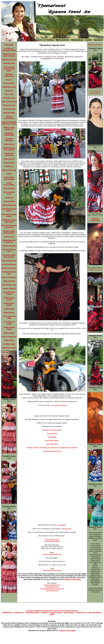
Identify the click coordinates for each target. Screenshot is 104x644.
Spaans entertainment (9, 277)
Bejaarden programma (9, 139)
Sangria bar (9, 91)
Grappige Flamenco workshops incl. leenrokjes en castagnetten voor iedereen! (52, 447)
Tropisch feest (81, 612)
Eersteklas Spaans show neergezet (9, 256)
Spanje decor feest (9, 105)
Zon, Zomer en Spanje (9, 323)
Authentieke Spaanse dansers (9, 210)
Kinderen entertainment (9, 117)
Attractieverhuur (9, 113)
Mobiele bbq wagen (9, 87)
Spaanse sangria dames (9, 328)
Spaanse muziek (56, 612)
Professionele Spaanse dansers (9, 215)
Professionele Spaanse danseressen (9, 226)
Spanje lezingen (9, 163)
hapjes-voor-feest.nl (60, 611)
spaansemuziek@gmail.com (52, 451)
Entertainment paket (9, 59)
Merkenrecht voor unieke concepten (9, 55)
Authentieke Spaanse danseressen (9, 221)
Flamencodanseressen (9, 261)
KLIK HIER (62, 525)
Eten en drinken (9, 83)
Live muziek (52, 437)
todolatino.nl (30, 611)
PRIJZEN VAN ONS (95, 45)
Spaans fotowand (9, 109)
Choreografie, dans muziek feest (9, 241)
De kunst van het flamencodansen (9, 232)
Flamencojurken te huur (9, 250)
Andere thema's (9, 144)
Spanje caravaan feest (9, 101)
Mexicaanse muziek (33, 612)
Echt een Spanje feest (9, 337)
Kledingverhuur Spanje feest (9, 128)
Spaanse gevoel (9, 333)
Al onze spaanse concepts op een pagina (9, 69)
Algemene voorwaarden (72, 579)
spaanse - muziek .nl (95, 270)
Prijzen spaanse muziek (52, 541)
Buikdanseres (7, 612)
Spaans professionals (9, 264)
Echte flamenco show (9, 285)
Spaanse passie (9, 236)
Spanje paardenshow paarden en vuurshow (9, 123)
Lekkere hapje (9, 340)
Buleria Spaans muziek (9, 299)
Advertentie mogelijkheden (9, 134)
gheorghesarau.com (52, 587)
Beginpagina (9, 45)
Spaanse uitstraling (9, 246)
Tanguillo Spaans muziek (9, 293)
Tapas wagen (9, 94)
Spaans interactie (9, 281)
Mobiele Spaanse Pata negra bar (9, 149)
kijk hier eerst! (67, 529)
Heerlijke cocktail (9, 344)
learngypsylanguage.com (52, 585)
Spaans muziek (69, 612)
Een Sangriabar (52, 433)
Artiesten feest (19, 612)
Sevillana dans (9, 309)
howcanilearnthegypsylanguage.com (52, 589)
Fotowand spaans (9, 98)
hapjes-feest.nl (49, 611)
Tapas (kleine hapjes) (52, 440)
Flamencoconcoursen (9, 268)
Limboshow (45, 612)
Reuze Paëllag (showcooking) (9, 178)
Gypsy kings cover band (9, 317)
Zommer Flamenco (9, 288)
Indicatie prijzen (9, 63)
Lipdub (9, 174)
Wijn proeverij (9, 159)
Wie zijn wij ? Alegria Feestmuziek (9, 49)
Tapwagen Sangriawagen (9, 75)
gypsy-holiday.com (52, 590)
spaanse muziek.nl (95, 91)
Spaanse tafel (9, 153)
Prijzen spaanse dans (52, 539)
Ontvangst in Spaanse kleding (52, 430)
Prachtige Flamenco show (9, 273)
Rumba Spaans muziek (9, 304)
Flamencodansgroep (9, 205)
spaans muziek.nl (95, 93)
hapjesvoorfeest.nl (72, 611)
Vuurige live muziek (9, 348)
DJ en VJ (9, 80)
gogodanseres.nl (40, 611)
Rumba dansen (9, 312)
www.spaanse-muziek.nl (59, 405)
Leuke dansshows (52, 444)
